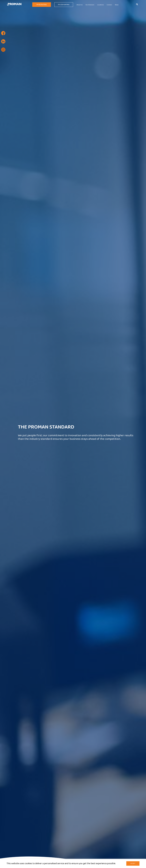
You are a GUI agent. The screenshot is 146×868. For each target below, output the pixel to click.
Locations (101, 5)
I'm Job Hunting (64, 5)
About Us (80, 5)
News (117, 5)
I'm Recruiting (42, 5)
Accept (133, 864)
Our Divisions (90, 5)
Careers (109, 5)
